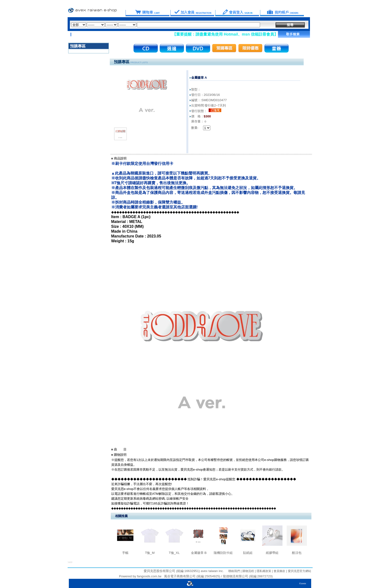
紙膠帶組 (272, 553)
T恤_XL (174, 553)
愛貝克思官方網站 (300, 571)
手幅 (125, 553)
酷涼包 (297, 553)
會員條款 (279, 571)
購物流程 (248, 571)
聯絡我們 (234, 571)
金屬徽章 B (199, 553)
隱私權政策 (263, 571)
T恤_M (150, 553)
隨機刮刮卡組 (223, 553)
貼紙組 (248, 553)
